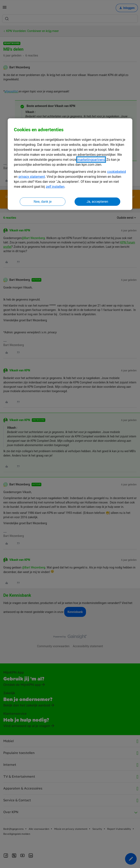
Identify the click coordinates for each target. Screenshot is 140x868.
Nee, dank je (43, 201)
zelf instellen (55, 186)
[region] (70, 164)
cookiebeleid (117, 171)
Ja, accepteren (97, 201)
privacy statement (32, 176)
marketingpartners (91, 159)
